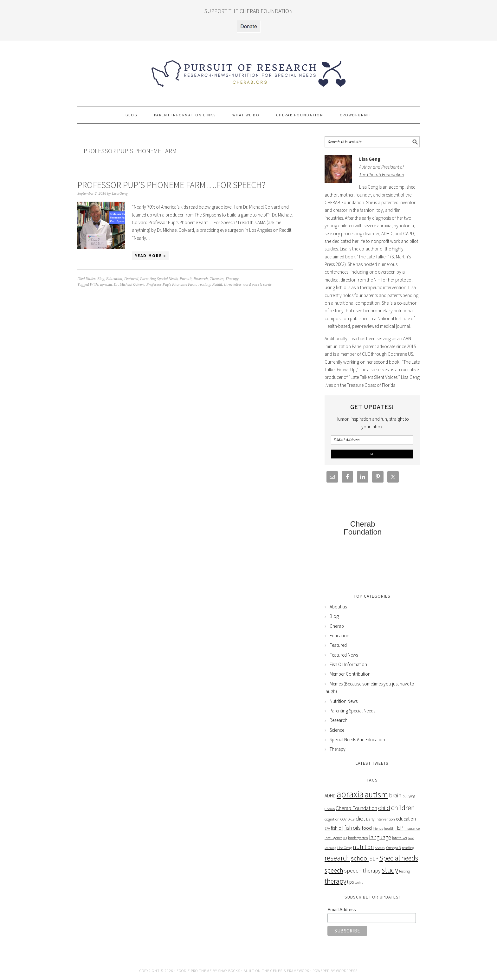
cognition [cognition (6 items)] (332, 819)
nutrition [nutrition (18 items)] (363, 847)
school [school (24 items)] (360, 858)
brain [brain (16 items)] (395, 795)
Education (114, 279)
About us (338, 607)
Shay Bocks (229, 971)
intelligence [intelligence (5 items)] (333, 838)
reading (204, 285)
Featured (131, 279)
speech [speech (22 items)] (334, 870)
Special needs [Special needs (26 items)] (399, 858)
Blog (101, 279)
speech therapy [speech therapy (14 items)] (362, 871)
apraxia (106, 285)
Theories (217, 279)
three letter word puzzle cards (248, 285)
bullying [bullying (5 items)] (409, 796)
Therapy (232, 279)
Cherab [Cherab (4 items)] (330, 809)
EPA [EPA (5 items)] (327, 828)
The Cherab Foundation (382, 175)
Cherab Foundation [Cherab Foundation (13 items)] (356, 808)
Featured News (344, 655)
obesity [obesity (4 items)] (380, 848)
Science (337, 730)
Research (201, 279)
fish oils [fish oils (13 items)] (352, 828)
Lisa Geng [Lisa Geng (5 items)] (345, 848)
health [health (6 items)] (389, 828)
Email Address (342, 910)
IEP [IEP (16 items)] (399, 828)
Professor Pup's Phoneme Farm (171, 285)
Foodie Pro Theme (194, 971)
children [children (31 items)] (403, 808)
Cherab (337, 626)
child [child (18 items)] (384, 808)
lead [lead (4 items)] (411, 838)
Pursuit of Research (248, 71)
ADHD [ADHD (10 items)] (330, 796)
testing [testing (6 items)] (404, 871)
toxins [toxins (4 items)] (359, 883)
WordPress (347, 971)
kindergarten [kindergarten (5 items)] (358, 838)
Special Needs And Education (357, 740)
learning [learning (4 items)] (330, 848)
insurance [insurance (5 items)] (412, 828)
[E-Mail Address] (372, 440)
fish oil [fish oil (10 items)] (337, 828)
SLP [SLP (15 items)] (374, 858)
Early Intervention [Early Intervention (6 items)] (381, 819)
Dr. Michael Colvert (129, 285)
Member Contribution (350, 674)
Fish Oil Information (348, 664)
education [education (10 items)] (406, 819)
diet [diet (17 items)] (360, 818)
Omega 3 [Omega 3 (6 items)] (394, 848)
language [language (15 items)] (380, 837)
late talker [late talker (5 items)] (400, 838)
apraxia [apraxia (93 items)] (350, 794)
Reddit (217, 285)
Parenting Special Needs (159, 279)
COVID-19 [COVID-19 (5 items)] (348, 819)
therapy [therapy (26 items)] (335, 881)
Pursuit (186, 279)
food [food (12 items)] (367, 828)
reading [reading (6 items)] (408, 848)
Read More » (150, 256)
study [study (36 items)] (390, 870)
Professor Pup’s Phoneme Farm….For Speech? (171, 185)
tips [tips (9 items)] (350, 882)
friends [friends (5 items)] (378, 828)
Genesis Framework (290, 971)
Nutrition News (344, 701)
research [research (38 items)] (337, 858)
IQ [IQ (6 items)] (345, 838)
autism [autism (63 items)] (376, 794)
